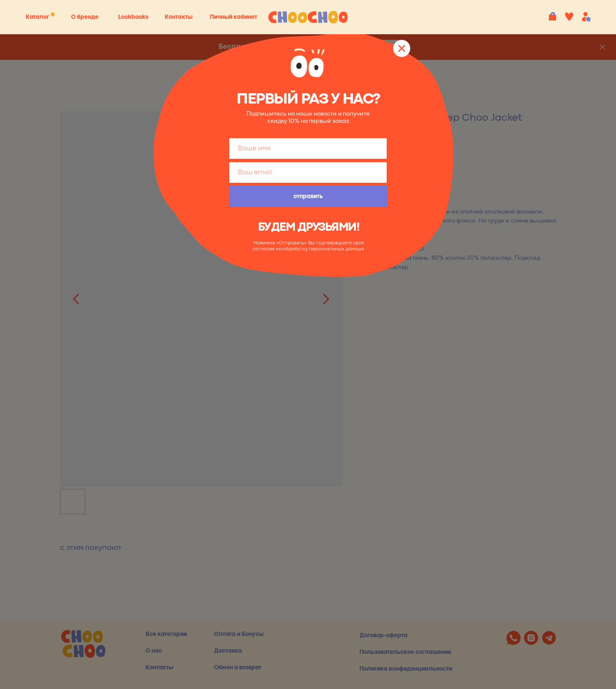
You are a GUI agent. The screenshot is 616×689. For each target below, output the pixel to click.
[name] (308, 148)
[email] (308, 172)
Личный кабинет (233, 17)
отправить (308, 196)
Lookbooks (133, 17)
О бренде (85, 17)
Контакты (179, 17)
